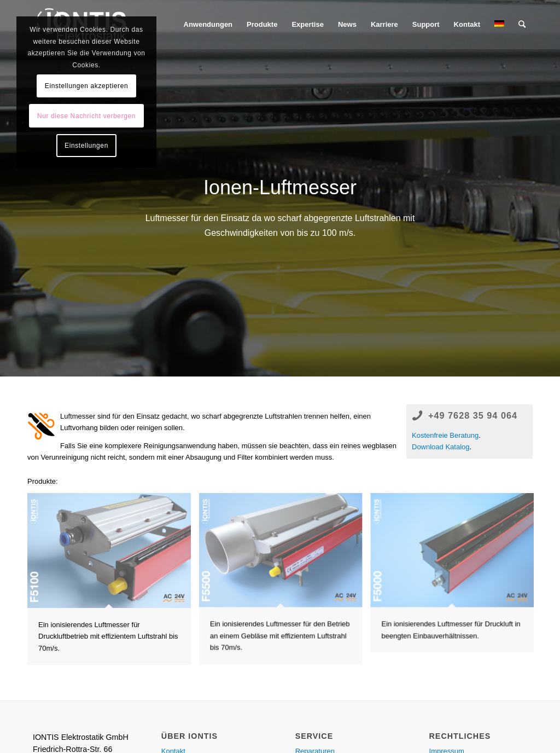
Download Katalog (441, 447)
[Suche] (522, 25)
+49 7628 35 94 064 (473, 415)
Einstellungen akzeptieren (86, 86)
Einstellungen (86, 146)
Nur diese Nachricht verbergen (86, 116)
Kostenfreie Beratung (445, 435)
